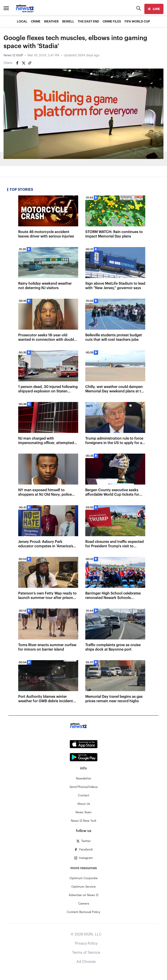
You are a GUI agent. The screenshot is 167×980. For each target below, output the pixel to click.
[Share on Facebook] (17, 63)
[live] (154, 9)
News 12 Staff (13, 55)
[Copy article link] (30, 63)
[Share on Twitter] (24, 63)
